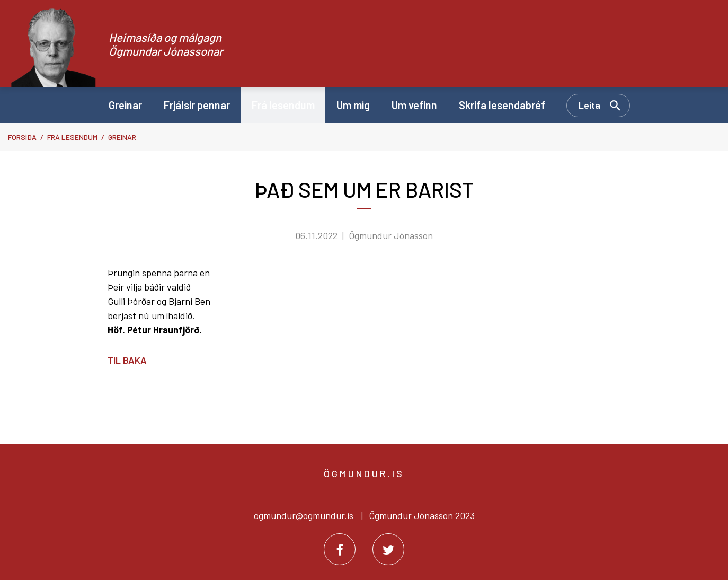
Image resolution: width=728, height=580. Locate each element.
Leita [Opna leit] (589, 105)
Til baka (127, 360)
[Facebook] (340, 549)
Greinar (122, 137)
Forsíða (22, 137)
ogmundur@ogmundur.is (304, 515)
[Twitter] (388, 549)
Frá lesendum (72, 137)
